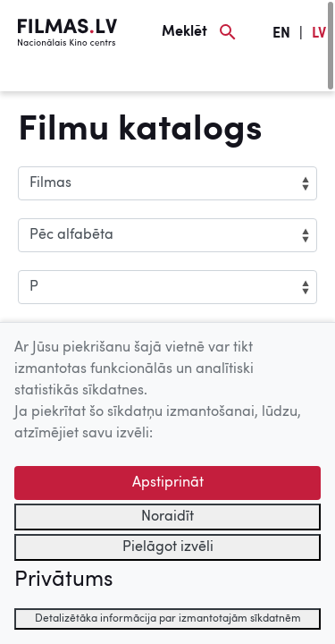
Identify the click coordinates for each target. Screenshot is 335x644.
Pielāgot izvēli (168, 547)
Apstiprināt (168, 483)
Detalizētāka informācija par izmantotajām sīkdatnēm (168, 619)
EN (281, 34)
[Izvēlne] (45, 78)
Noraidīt (167, 517)
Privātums (63, 580)
